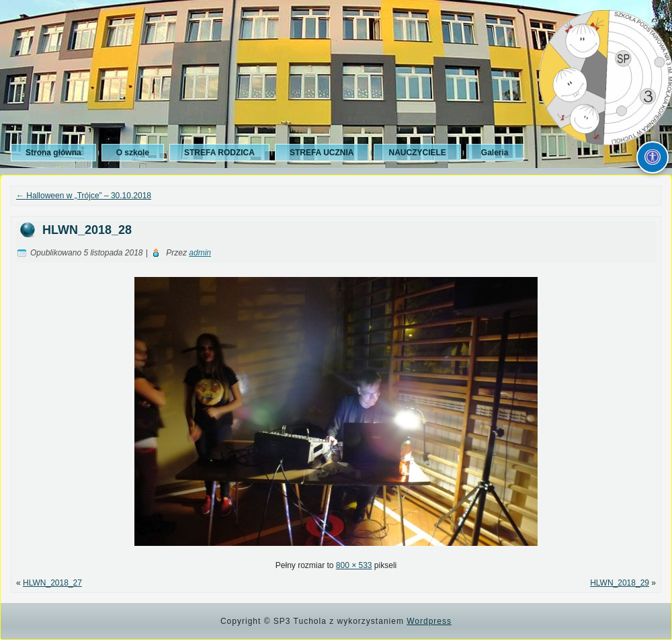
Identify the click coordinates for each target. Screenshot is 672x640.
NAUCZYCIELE (417, 153)
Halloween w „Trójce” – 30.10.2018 (84, 196)
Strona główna (53, 153)
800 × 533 (354, 565)
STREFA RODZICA (219, 153)
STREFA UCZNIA (322, 153)
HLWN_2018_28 (87, 230)
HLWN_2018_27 (52, 583)
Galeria (495, 153)
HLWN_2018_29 (620, 583)
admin (200, 253)
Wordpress (429, 621)
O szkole (133, 153)
